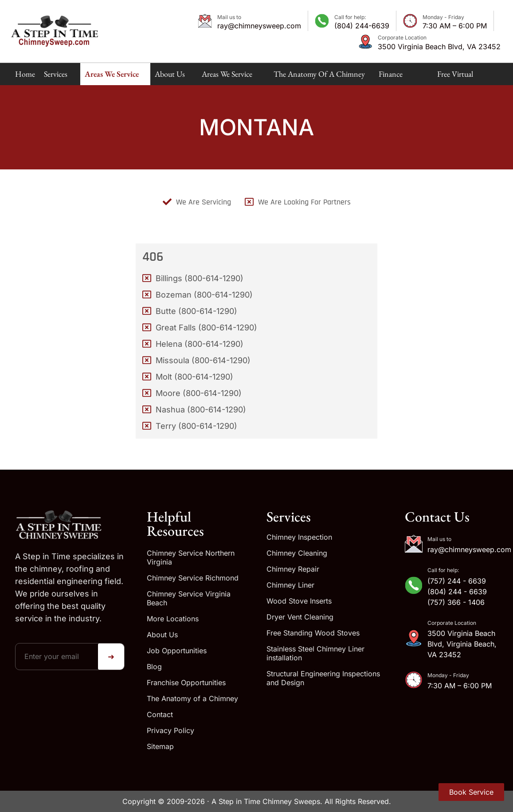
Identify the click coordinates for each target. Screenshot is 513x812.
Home (25, 74)
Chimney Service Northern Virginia (191, 557)
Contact (160, 714)
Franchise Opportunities (186, 683)
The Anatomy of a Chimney (319, 77)
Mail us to (229, 17)
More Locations (173, 619)
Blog (154, 667)
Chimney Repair (293, 569)
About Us (170, 77)
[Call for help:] (322, 21)
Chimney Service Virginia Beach (189, 598)
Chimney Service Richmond (193, 578)
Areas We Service (112, 77)
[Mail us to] (205, 21)
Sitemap (160, 746)
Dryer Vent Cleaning (300, 617)
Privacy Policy (170, 730)
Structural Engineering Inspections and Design (323, 678)
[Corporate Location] (365, 42)
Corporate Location (402, 37)
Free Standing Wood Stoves (313, 633)
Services (56, 77)
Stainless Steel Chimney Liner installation (315, 653)
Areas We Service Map (227, 77)
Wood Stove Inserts (299, 601)
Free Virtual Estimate (455, 77)
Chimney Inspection (299, 537)
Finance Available (392, 77)
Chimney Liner (290, 585)
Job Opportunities (177, 651)
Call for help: (350, 17)
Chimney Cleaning (297, 553)
